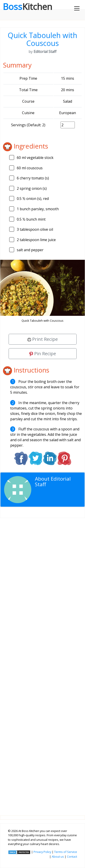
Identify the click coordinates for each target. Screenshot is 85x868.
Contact (72, 857)
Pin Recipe (43, 354)
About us (58, 857)
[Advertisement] (42, 663)
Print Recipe (43, 339)
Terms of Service (66, 852)
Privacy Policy (42, 852)
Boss (27, 7)
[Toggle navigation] (77, 8)
